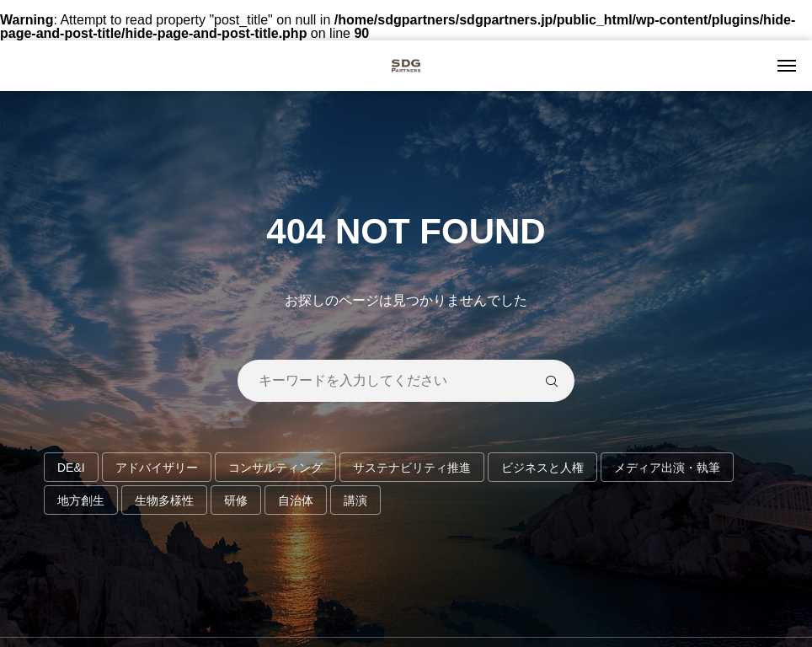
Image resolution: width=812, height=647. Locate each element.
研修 (236, 500)
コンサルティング (275, 468)
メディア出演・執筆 (667, 468)
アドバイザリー (157, 468)
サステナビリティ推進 (412, 468)
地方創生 (81, 500)
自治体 (296, 500)
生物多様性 (164, 500)
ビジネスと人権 (542, 468)
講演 (355, 500)
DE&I (71, 468)
